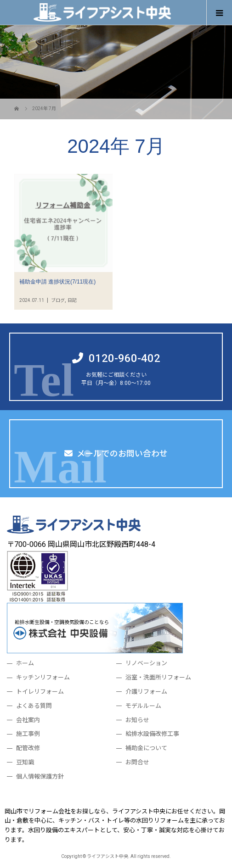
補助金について (146, 748)
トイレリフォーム (40, 692)
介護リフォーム (146, 692)
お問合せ (137, 762)
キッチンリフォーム (43, 677)
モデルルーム (143, 706)
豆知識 (25, 762)
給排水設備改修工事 (152, 734)
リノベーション (146, 663)
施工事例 (28, 734)
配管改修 (28, 748)
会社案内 (28, 720)
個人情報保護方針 (40, 776)
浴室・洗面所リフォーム (158, 677)
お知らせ (137, 720)
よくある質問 (34, 706)
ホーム (25, 663)
